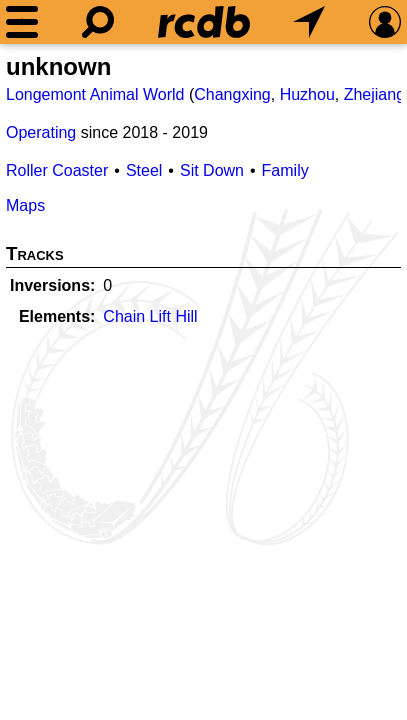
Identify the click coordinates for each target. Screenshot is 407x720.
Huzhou (307, 94)
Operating (41, 132)
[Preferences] (385, 22)
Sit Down (212, 170)
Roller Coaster (57, 170)
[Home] (204, 22)
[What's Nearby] (309, 22)
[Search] (98, 22)
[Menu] (22, 22)
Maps (25, 205)
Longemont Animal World (95, 94)
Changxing (232, 94)
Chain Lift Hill (150, 316)
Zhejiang (374, 94)
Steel (144, 170)
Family (285, 170)
